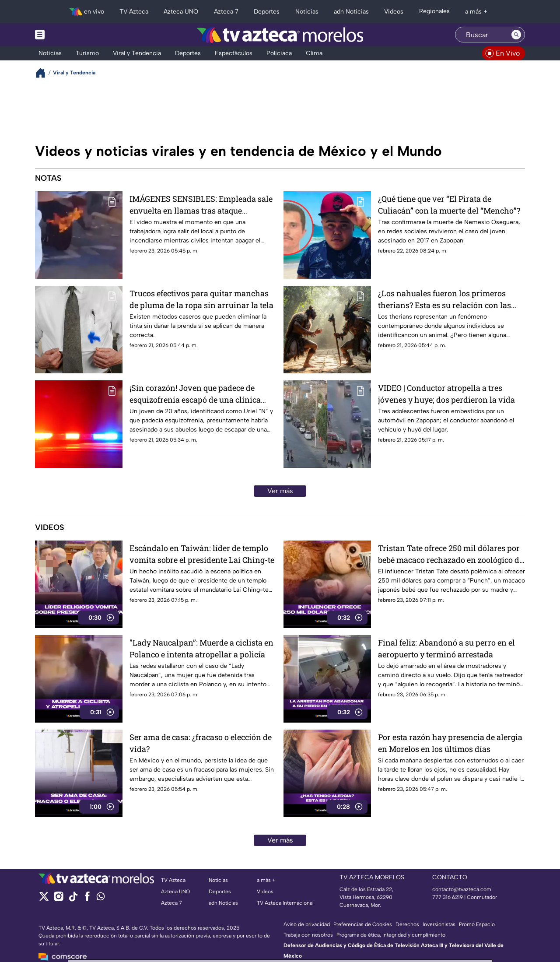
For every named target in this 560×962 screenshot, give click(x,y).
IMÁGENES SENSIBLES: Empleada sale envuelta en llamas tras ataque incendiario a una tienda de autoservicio (201, 205)
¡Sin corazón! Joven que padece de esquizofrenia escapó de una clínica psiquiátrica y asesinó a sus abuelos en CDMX (201, 394)
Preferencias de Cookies (363, 924)
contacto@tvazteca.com (462, 889)
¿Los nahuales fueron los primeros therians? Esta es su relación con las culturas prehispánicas (444, 299)
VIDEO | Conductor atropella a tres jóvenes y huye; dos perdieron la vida (446, 394)
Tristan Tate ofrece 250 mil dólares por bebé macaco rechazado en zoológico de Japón (451, 554)
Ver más (280, 491)
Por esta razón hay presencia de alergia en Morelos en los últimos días (450, 743)
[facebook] (87, 899)
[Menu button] (70, 35)
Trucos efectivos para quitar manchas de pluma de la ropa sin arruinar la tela (201, 299)
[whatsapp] (101, 898)
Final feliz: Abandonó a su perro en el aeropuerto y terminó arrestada (446, 648)
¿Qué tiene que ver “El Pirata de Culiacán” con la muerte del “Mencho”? (449, 205)
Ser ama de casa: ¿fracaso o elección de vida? (201, 743)
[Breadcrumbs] (44, 73)
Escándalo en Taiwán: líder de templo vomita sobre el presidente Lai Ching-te (202, 554)
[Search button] (516, 35)
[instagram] (58, 899)
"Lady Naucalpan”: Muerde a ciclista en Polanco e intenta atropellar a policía (201, 648)
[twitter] (44, 899)
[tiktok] (73, 899)
